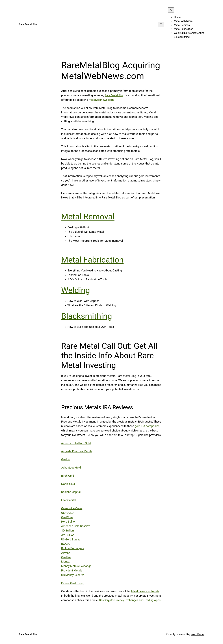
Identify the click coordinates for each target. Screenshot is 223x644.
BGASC (66, 544)
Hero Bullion (69, 522)
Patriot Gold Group (73, 583)
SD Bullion (68, 530)
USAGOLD (67, 513)
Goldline (66, 557)
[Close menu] (171, 10)
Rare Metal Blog (29, 24)
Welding (76, 290)
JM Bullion (68, 535)
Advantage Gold (71, 468)
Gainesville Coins (72, 508)
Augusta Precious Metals (77, 451)
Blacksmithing (87, 316)
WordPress (198, 634)
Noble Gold (68, 484)
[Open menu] (161, 24)
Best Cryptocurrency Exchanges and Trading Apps (130, 600)
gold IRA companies (147, 426)
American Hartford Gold (76, 443)
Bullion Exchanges (73, 548)
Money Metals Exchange (76, 566)
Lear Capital (69, 500)
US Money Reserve (73, 575)
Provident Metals (72, 570)
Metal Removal (88, 217)
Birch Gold (68, 476)
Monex (65, 562)
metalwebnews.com (101, 100)
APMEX (66, 553)
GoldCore (67, 517)
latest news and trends (145, 591)
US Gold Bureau (71, 539)
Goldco (66, 459)
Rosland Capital (71, 492)
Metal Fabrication (92, 260)
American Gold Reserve (76, 526)
